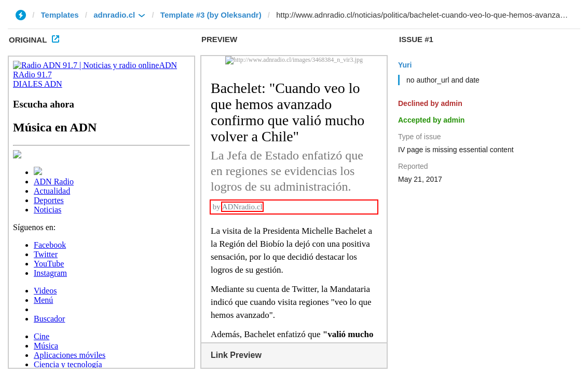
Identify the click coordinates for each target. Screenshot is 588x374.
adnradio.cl (114, 15)
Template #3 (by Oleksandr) (211, 15)
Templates (60, 15)
